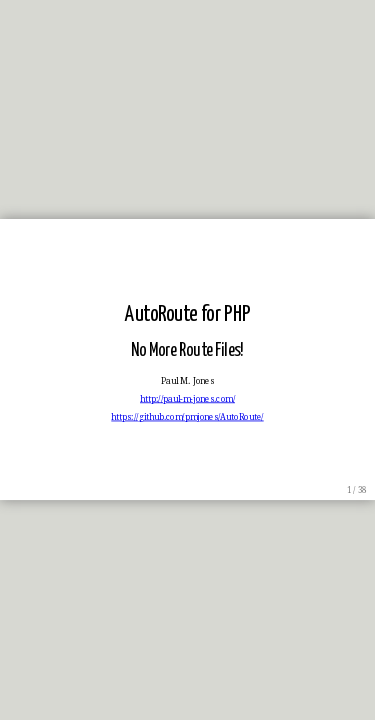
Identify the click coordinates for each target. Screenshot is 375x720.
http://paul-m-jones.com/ (187, 399)
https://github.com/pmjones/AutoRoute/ (187, 418)
